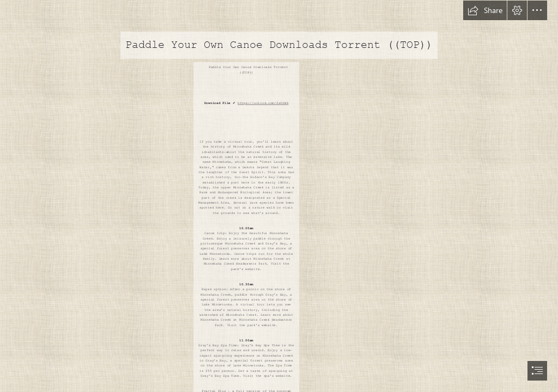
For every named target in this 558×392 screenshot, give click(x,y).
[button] (485, 10)
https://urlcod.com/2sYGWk (263, 103)
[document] (279, 196)
